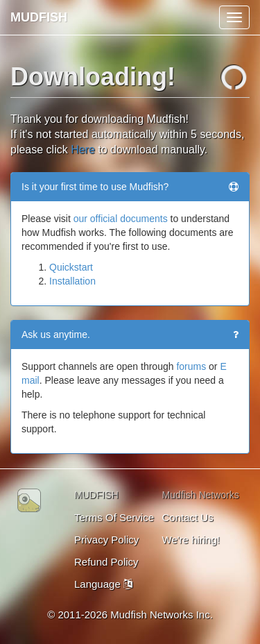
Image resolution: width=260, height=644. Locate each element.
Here (83, 150)
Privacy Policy (106, 540)
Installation (72, 281)
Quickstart (71, 267)
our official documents (121, 219)
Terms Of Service (114, 517)
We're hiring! (191, 540)
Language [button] (103, 584)
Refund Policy (106, 562)
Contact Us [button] (188, 517)
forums (191, 366)
